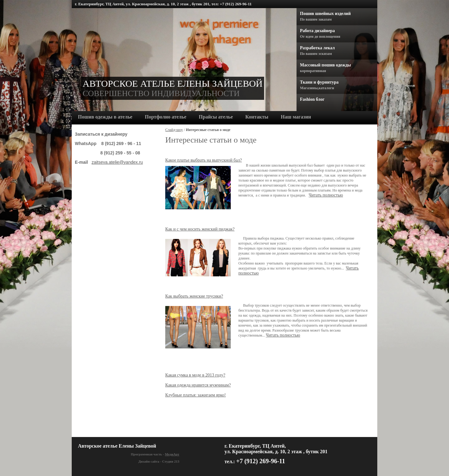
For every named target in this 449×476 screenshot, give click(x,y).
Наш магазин (296, 117)
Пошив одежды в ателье (105, 117)
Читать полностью (326, 195)
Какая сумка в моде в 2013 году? (195, 375)
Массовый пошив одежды (325, 65)
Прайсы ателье (216, 117)
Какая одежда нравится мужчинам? (198, 385)
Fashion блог (312, 99)
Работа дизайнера (317, 31)
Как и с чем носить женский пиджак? (200, 229)
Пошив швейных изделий (325, 14)
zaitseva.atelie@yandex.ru (117, 162)
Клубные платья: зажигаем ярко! (196, 395)
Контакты (257, 117)
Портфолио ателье (165, 117)
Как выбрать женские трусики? (194, 296)
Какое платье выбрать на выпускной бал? (204, 160)
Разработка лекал (317, 48)
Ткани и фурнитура (319, 82)
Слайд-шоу (174, 130)
